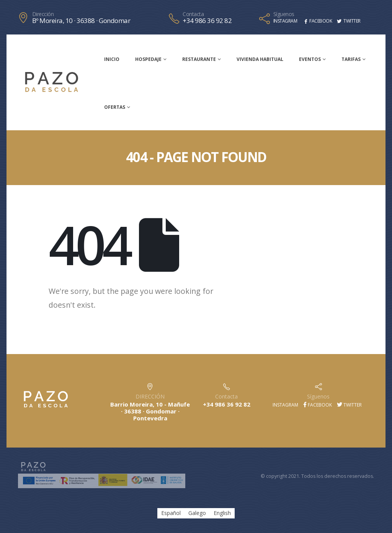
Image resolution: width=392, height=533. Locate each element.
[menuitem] (171, 513)
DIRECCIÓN (150, 396)
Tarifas (351, 59)
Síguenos (284, 14)
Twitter (349, 405)
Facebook (318, 405)
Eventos (310, 59)
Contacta (193, 14)
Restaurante (199, 59)
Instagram (285, 405)
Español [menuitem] (171, 513)
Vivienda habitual (260, 59)
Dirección (43, 14)
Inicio (112, 59)
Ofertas (115, 107)
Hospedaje (148, 59)
